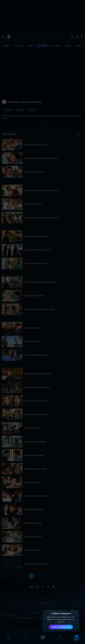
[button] (77, 612)
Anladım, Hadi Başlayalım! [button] (61, 627)
